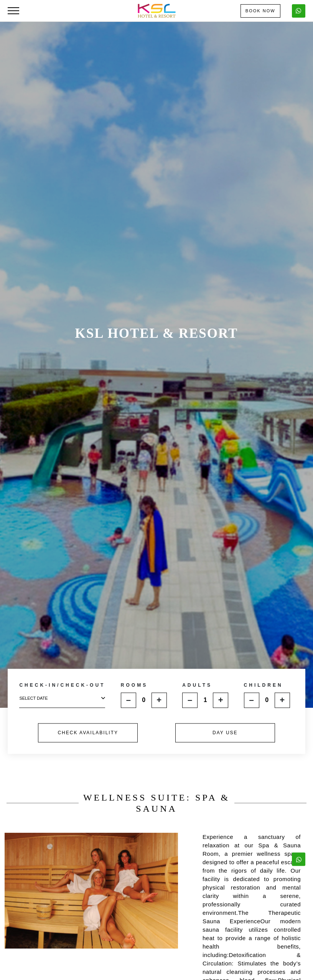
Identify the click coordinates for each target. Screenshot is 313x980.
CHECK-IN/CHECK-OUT (62, 686)
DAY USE (225, 733)
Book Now (260, 11)
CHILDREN (264, 685)
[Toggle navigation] (13, 11)
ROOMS (134, 685)
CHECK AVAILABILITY (88, 733)
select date (62, 698)
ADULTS (197, 685)
